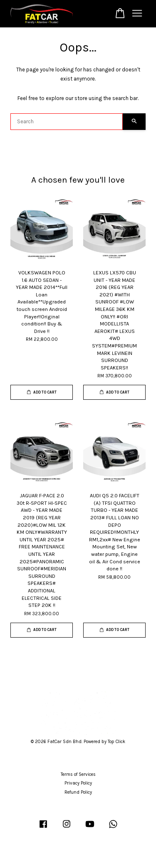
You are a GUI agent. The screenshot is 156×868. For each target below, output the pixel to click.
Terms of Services (78, 774)
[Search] (67, 122)
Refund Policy (78, 792)
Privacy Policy (78, 783)
